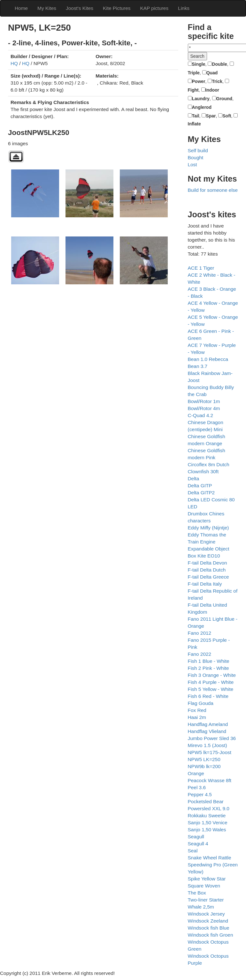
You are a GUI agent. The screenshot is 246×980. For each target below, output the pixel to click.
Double (219, 64)
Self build (198, 150)
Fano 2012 (200, 633)
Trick (217, 81)
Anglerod (202, 107)
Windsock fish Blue (209, 928)
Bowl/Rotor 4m (204, 408)
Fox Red (197, 710)
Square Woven (204, 886)
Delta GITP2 (201, 493)
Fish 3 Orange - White (212, 675)
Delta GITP (200, 486)
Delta (194, 479)
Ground (224, 99)
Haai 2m (197, 717)
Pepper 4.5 (200, 794)
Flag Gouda (201, 703)
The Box (197, 893)
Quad (212, 73)
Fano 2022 (200, 654)
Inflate (194, 124)
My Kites (47, 8)
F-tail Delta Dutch (207, 570)
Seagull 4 (198, 844)
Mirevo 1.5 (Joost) (208, 745)
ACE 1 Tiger (201, 268)
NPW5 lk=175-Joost (210, 752)
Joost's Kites (80, 8)
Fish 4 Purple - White (211, 682)
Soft (227, 116)
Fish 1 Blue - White (209, 661)
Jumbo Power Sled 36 (212, 738)
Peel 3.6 (197, 787)
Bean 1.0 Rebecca (208, 359)
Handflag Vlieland (207, 731)
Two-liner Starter (206, 900)
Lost (192, 165)
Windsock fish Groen (211, 935)
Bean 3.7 (198, 366)
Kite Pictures (117, 8)
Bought (196, 157)
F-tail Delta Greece (208, 577)
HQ (14, 63)
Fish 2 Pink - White (208, 668)
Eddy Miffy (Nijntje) (208, 528)
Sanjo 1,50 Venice (208, 823)
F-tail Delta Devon (208, 563)
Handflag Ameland (208, 724)
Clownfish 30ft (203, 471)
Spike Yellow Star (207, 879)
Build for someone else (213, 190)
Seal (193, 851)
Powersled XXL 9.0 (209, 808)
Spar (211, 116)
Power (199, 81)
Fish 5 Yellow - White (211, 689)
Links (184, 8)
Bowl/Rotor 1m (204, 401)
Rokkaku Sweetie (207, 815)
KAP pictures (154, 8)
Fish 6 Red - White (208, 696)
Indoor (212, 90)
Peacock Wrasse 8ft (210, 780)
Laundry (201, 99)
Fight (193, 90)
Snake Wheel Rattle (210, 858)
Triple (194, 73)
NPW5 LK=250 (204, 759)
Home (21, 8)
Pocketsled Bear (206, 801)
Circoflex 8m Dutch (209, 464)
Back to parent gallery (16, 157)
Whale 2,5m (201, 907)
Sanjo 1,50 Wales (207, 830)
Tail (196, 116)
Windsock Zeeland (208, 921)
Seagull (196, 837)
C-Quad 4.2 (201, 415)
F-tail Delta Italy (205, 584)
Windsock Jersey (206, 914)
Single (199, 64)
